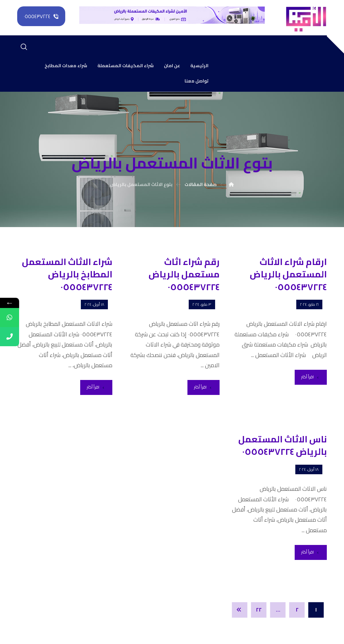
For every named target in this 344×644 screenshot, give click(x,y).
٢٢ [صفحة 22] (259, 610)
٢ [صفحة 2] (297, 610)
